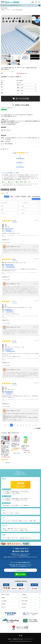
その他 (26, 530)
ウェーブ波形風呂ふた (7, 493)
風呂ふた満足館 (4, 8)
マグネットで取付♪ (7, 538)
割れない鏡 (15, 521)
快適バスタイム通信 (5, 595)
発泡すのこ (5, 513)
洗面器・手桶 (10, 529)
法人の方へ (24, 607)
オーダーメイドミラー (7, 521)
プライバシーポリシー (29, 639)
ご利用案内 (24, 595)
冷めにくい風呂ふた (16, 493)
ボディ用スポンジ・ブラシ (8, 530)
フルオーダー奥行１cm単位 (17, 10)
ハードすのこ (11, 513)
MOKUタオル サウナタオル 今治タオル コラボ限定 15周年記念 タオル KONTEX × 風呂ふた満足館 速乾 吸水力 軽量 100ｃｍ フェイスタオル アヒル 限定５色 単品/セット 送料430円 (5, 450)
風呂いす (4, 529)
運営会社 (10, 639)
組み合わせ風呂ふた (16, 492)
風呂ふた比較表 (25, 601)
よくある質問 (4, 601)
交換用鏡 (20, 521)
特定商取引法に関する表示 (18, 639)
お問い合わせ (24, 604)
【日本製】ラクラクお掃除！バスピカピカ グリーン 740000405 (25, 447)
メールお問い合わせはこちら (20, 570)
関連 (35, 521)
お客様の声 (3, 604)
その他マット (18, 513)
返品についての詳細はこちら (7, 108)
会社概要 (3, 598)
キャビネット (26, 521)
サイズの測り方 (25, 598)
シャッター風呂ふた (7, 492)
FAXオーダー (4, 607)
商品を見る (8, 463)
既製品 (31, 521)
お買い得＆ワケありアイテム (26, 538)
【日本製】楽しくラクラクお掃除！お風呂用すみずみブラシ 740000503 (15, 445)
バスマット (16, 530)
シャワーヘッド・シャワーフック (20, 529)
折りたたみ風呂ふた (25, 492)
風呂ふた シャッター (6, 10)
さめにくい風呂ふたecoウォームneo (20, 500)
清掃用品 (22, 530)
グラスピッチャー (15, 538)
